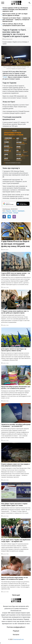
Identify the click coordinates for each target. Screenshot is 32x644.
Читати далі (16, 595)
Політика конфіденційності (16, 627)
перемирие (21, 211)
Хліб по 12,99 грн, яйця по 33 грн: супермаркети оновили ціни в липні (14, 25)
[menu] (3, 3)
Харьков (8, 211)
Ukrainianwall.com (18, 639)
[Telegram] (9, 217)
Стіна (5, 77)
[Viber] (14, 217)
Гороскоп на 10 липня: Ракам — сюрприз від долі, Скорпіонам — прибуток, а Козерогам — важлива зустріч (17, 20)
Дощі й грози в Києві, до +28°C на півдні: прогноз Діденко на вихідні (15, 15)
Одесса (14, 211)
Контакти (16, 635)
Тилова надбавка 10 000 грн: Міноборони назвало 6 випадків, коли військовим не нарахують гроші (15, 9)
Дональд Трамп (7, 213)
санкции (16, 213)
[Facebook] (4, 217)
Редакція (16, 631)
